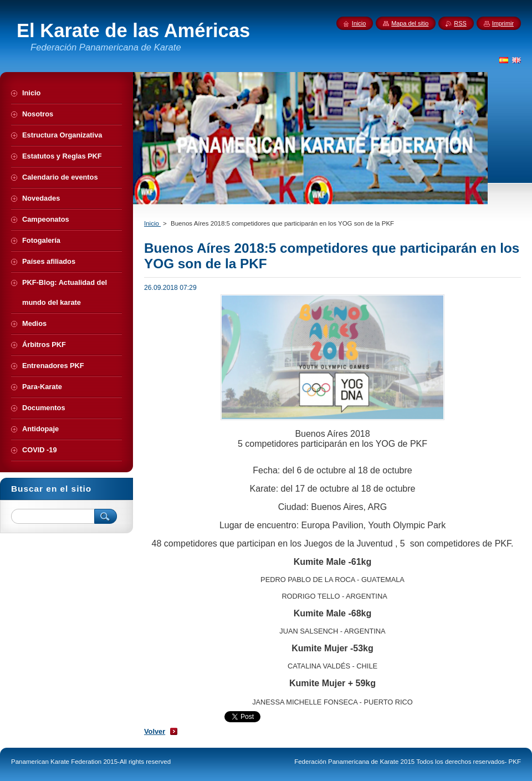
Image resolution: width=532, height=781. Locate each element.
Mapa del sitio (410, 23)
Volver (155, 731)
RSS (460, 23)
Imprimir (503, 23)
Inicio (152, 223)
